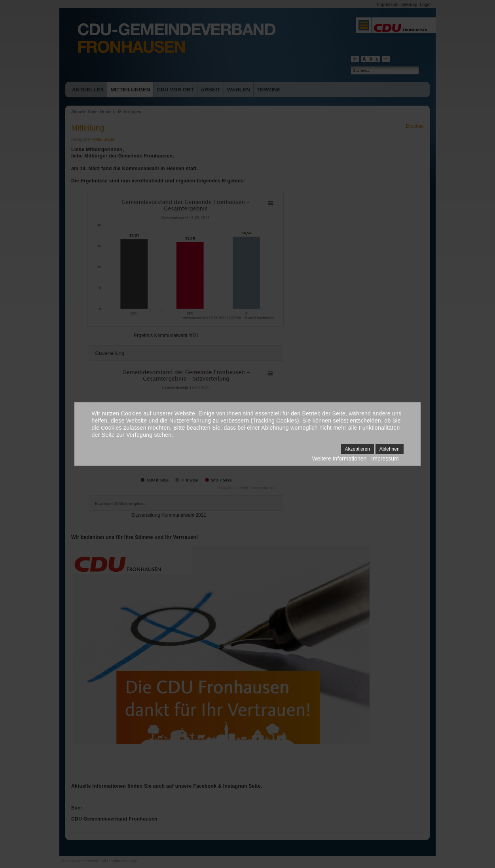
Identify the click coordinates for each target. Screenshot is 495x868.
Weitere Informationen (339, 459)
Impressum (385, 459)
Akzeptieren (357, 449)
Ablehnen (390, 449)
